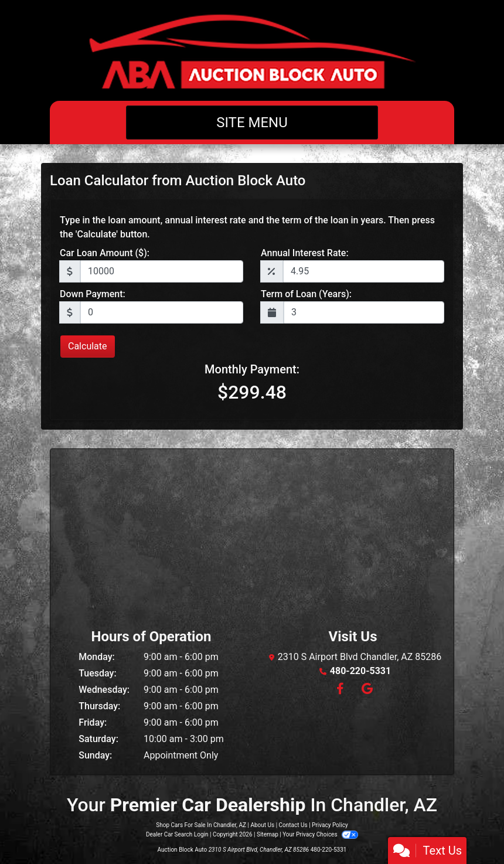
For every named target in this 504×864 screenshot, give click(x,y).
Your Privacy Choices (320, 834)
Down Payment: (93, 294)
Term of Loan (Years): (306, 294)
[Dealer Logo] (252, 50)
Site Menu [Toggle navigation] (252, 123)
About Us (262, 825)
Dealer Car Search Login (177, 834)
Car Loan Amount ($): (105, 253)
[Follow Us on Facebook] (340, 690)
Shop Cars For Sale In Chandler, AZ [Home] (201, 825)
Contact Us (293, 825)
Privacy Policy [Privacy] (330, 825)
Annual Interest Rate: (305, 253)
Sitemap (268, 834)
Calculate (88, 346)
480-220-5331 (360, 671)
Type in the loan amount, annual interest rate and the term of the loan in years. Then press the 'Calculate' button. (247, 227)
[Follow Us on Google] (365, 690)
